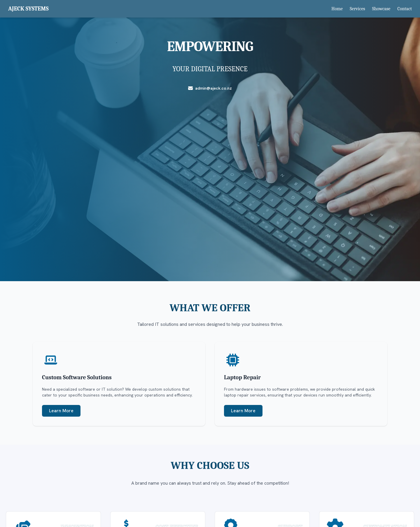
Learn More (61, 411)
